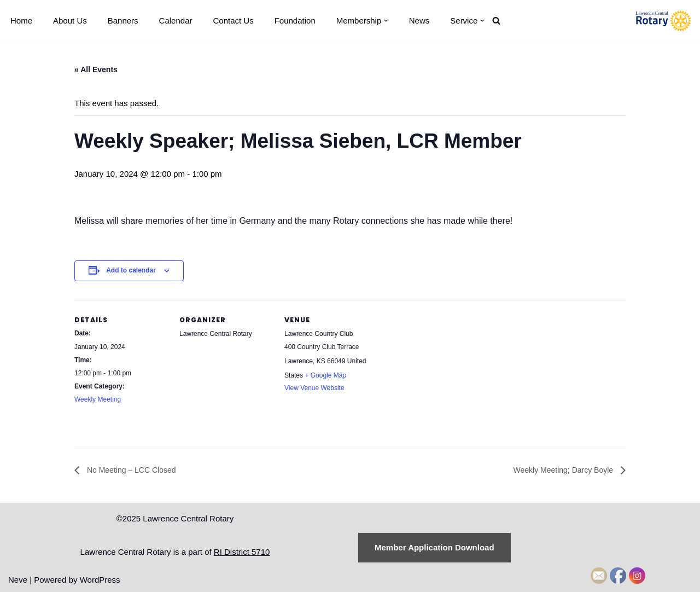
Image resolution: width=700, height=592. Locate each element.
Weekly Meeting (98, 399)
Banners (123, 21)
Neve (18, 580)
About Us (70, 21)
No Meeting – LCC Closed (130, 470)
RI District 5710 (242, 552)
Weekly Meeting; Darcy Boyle (564, 470)
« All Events (96, 69)
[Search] (496, 21)
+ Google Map (325, 375)
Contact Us (233, 21)
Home (21, 21)
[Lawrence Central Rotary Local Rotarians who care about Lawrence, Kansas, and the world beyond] (663, 21)
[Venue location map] (447, 374)
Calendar (176, 21)
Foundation (295, 21)
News (419, 21)
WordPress (100, 580)
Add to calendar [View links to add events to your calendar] (131, 270)
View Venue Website (314, 388)
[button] (386, 21)
